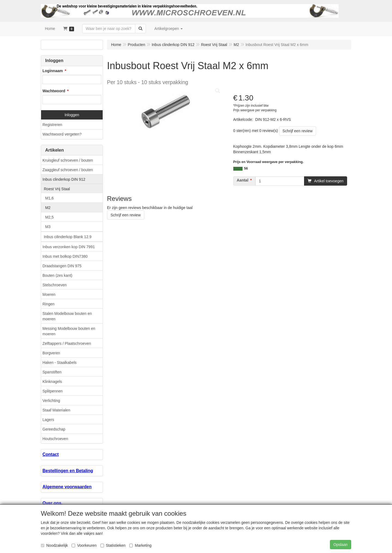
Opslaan (341, 545)
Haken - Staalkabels (59, 362)
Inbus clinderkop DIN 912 (64, 179)
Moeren (49, 294)
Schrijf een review (298, 131)
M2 (48, 208)
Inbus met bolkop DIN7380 (65, 256)
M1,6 (49, 198)
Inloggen (72, 115)
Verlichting (51, 401)
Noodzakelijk (54, 545)
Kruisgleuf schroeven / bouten (68, 160)
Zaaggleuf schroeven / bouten (68, 170)
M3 (48, 227)
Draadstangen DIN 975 (62, 266)
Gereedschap (54, 429)
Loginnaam (53, 71)
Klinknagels (52, 382)
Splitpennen (53, 391)
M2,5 (49, 217)
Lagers (48, 420)
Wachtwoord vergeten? (62, 134)
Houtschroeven (55, 439)
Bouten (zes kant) (57, 275)
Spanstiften (52, 372)
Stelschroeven (55, 285)
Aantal (243, 180)
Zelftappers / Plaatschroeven (67, 343)
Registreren (52, 125)
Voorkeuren (84, 545)
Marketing (140, 545)
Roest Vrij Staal (57, 189)
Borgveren (51, 353)
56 (246, 168)
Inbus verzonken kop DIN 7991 (69, 247)
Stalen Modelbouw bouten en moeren (67, 316)
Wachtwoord (54, 91)
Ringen (48, 304)
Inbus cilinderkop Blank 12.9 (68, 237)
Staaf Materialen (56, 410)
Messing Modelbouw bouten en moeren (69, 331)
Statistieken (113, 545)
